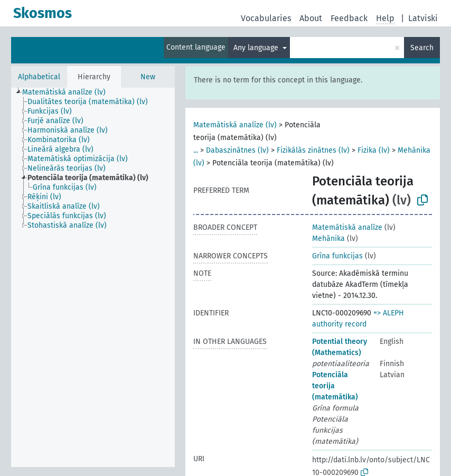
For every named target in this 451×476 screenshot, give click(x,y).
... (196, 150)
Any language (257, 48)
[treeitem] (68, 92)
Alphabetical (39, 77)
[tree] (93, 277)
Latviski (423, 18)
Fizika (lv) (374, 150)
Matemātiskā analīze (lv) (235, 125)
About (311, 18)
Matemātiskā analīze (347, 227)
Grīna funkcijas (337, 256)
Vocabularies (266, 18)
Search (422, 48)
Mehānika (328, 239)
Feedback (349, 18)
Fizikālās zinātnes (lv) (313, 150)
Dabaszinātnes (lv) (237, 150)
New (148, 77)
